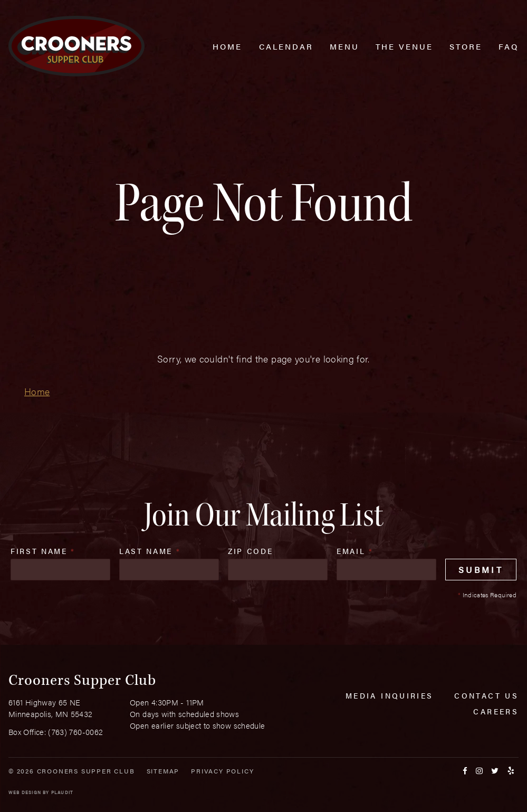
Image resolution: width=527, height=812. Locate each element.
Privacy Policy (222, 771)
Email (355, 551)
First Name (43, 551)
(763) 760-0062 (75, 732)
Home (37, 391)
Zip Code (250, 551)
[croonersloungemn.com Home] (76, 46)
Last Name (150, 551)
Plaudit (62, 792)
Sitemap (163, 771)
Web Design (25, 792)
